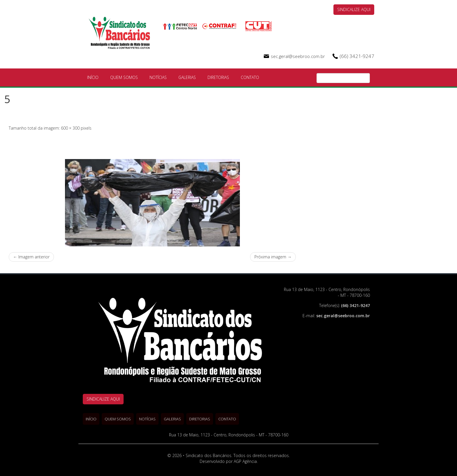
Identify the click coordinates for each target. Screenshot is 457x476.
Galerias (187, 77)
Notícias (158, 77)
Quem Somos (124, 77)
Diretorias (218, 77)
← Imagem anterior (31, 257)
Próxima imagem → (273, 257)
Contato (250, 77)
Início (93, 77)
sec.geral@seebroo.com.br (298, 56)
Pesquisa (365, 78)
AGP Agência (245, 461)
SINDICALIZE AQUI (354, 9)
